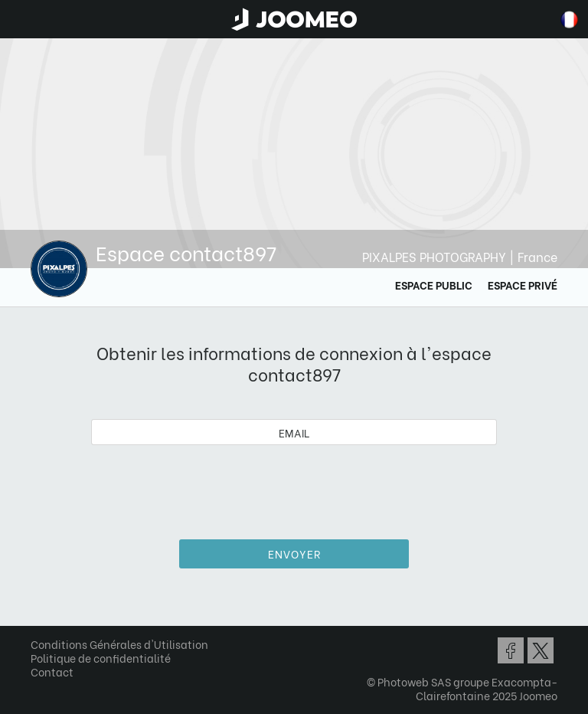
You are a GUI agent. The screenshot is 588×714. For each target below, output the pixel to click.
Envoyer (294, 554)
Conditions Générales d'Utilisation (119, 644)
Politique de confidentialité (101, 658)
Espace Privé (523, 285)
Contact (52, 671)
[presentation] (294, 486)
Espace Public (434, 285)
